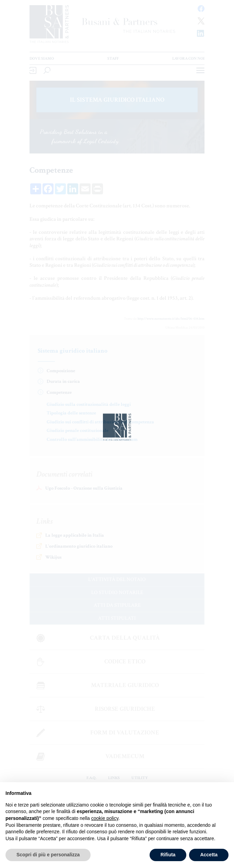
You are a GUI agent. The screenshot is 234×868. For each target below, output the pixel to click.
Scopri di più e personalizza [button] (48, 855)
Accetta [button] (209, 855)
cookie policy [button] (105, 818)
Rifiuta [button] (168, 855)
